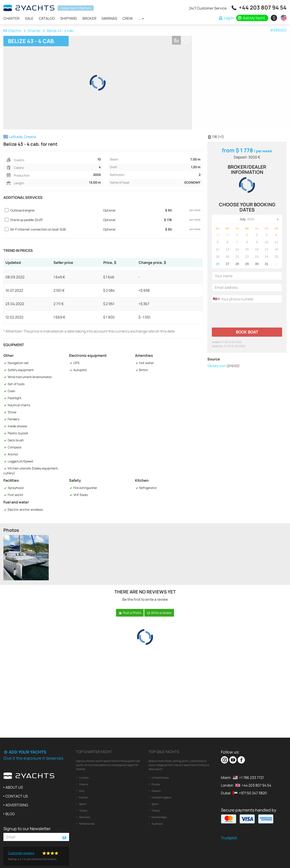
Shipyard (69, 18)
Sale (29, 18)
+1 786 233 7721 (251, 778)
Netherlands (87, 824)
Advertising (17, 805)
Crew (128, 18)
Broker (89, 18)
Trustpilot (229, 838)
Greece (83, 784)
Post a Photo (130, 613)
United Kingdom (161, 797)
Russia (156, 784)
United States (160, 778)
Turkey (83, 811)
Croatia (84, 778)
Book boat (247, 332)
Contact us (17, 796)
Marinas (109, 18)
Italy (82, 791)
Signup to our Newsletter (27, 829)
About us (14, 787)
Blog (10, 814)
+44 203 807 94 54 (263, 7)
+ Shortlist (186, 41)
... (141, 18)
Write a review (159, 613)
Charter (11, 18)
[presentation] (246, 315)
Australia (157, 824)
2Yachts (12, 31)
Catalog (47, 18)
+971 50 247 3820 (253, 793)
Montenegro (159, 817)
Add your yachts (25, 752)
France (83, 797)
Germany (84, 817)
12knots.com (216, 366)
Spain (82, 804)
